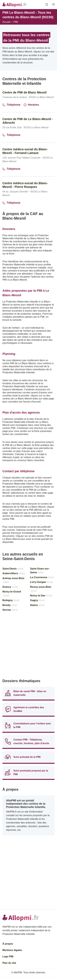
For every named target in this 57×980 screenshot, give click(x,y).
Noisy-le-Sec (41, 596)
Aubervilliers (14, 573)
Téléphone (11, 105)
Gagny (37, 600)
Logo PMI (8, 957)
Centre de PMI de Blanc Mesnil (24, 92)
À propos (8, 944)
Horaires (31, 105)
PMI (16, 22)
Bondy (10, 605)
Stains (37, 605)
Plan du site (9, 963)
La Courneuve (42, 577)
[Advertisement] (28, 646)
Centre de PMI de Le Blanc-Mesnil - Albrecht (28, 121)
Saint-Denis (13, 569)
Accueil (6, 22)
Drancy (10, 587)
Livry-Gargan (41, 582)
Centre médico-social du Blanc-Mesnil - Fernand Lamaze (25, 151)
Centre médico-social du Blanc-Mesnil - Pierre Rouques (25, 185)
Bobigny (11, 600)
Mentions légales (12, 950)
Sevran (10, 610)
